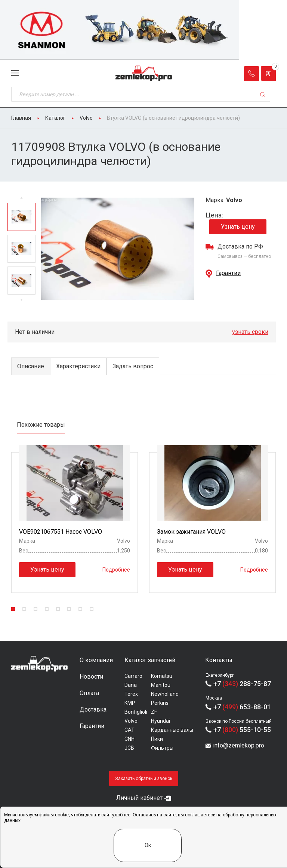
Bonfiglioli (136, 712)
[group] (143, 30)
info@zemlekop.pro (239, 745)
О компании (96, 660)
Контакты (219, 660)
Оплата (89, 693)
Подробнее (116, 570)
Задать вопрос (133, 366)
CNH (129, 739)
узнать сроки (250, 332)
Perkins (160, 703)
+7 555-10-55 (242, 730)
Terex (131, 694)
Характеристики (78, 366)
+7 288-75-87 (242, 684)
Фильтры (162, 748)
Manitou (161, 685)
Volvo (131, 721)
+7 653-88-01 (242, 707)
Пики (157, 739)
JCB (129, 748)
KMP (130, 703)
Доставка (93, 709)
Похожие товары (41, 425)
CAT (129, 730)
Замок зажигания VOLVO (191, 532)
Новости (91, 677)
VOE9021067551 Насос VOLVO (61, 532)
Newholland (165, 694)
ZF (154, 712)
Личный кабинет (139, 798)
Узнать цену (238, 227)
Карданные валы (172, 730)
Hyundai (161, 721)
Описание (31, 366)
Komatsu (162, 676)
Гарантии (228, 273)
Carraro (133, 676)
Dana (131, 685)
